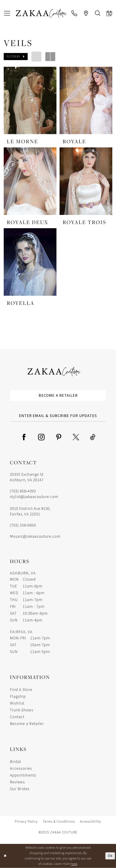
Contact (17, 717)
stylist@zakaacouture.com (34, 497)
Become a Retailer (58, 396)
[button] (7, 13)
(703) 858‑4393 (23, 491)
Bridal (16, 762)
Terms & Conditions (59, 821)
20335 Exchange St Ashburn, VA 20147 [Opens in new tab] (27, 477)
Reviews (17, 782)
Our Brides (20, 789)
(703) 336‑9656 (23, 525)
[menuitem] (7, 13)
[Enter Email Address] (58, 416)
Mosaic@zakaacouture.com (35, 536)
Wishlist (17, 703)
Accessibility (91, 821)
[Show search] (98, 13)
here (74, 864)
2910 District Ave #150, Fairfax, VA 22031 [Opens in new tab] (30, 511)
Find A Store (21, 690)
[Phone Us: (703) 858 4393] (74, 13)
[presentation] (30, 101)
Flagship (18, 696)
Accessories (21, 768)
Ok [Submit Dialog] (110, 856)
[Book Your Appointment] (109, 13)
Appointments (23, 775)
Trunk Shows (22, 710)
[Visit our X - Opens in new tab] (76, 437)
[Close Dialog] (5, 856)
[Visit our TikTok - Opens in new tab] (93, 437)
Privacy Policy (26, 821)
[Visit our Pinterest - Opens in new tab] (59, 437)
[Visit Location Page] (86, 13)
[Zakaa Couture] (41, 13)
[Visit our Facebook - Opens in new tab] (24, 437)
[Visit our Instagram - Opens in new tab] (41, 437)
